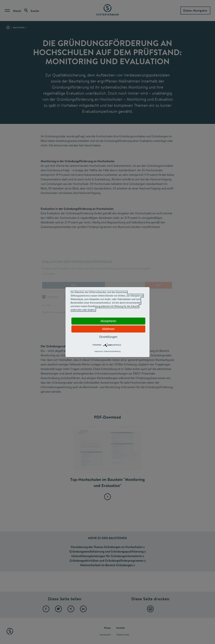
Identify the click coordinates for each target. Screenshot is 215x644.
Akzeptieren (108, 321)
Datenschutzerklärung (112, 351)
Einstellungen (108, 337)
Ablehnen (108, 329)
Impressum (99, 351)
